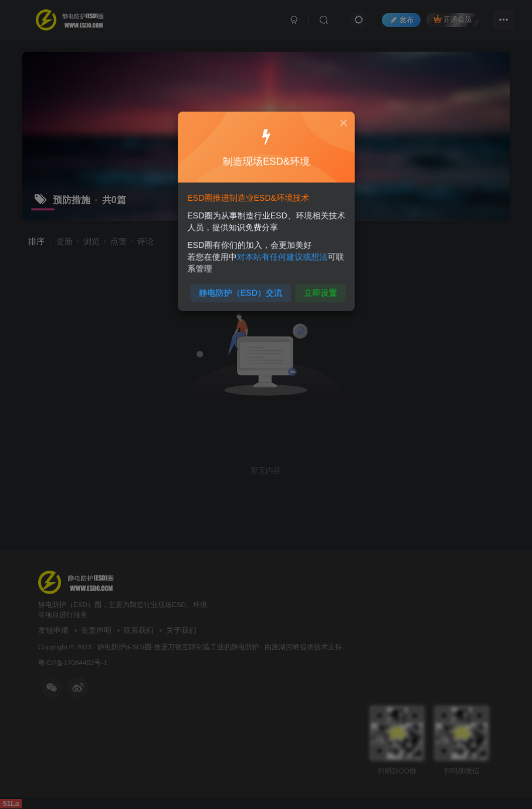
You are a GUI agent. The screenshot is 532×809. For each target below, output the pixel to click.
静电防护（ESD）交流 (242, 289)
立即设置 (317, 289)
